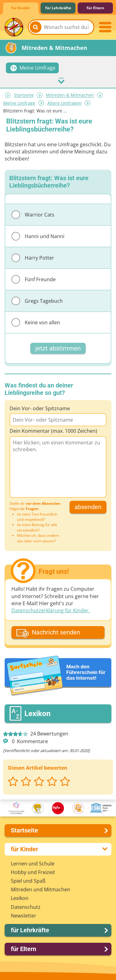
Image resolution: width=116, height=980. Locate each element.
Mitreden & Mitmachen (70, 95)
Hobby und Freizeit (33, 872)
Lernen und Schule (33, 864)
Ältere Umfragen (64, 103)
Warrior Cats (33, 215)
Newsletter (24, 916)
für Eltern (95, 8)
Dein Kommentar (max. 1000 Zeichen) (53, 431)
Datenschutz (26, 907)
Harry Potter (33, 258)
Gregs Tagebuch (37, 301)
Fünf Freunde (34, 279)
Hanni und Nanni (38, 236)
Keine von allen (36, 322)
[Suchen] (36, 27)
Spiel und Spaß (28, 881)
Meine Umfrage (19, 103)
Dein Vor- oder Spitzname (40, 408)
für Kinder (21, 8)
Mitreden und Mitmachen (41, 889)
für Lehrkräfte (58, 8)
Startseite (24, 95)
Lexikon (20, 898)
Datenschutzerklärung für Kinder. (51, 610)
